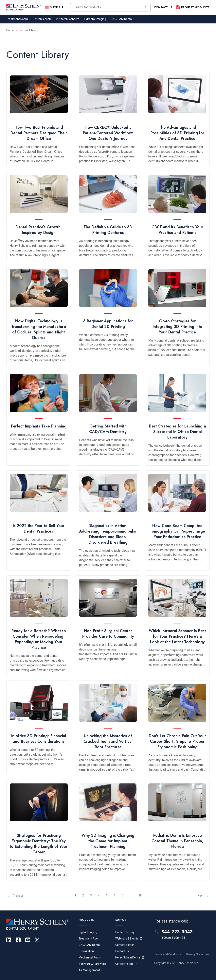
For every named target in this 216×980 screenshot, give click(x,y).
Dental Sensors (42, 19)
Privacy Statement (198, 954)
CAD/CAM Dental (122, 19)
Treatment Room (17, 19)
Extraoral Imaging (95, 19)
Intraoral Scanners (68, 19)
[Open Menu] (54, 7)
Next (204, 896)
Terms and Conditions (168, 954)
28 (140, 895)
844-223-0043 (177, 932)
